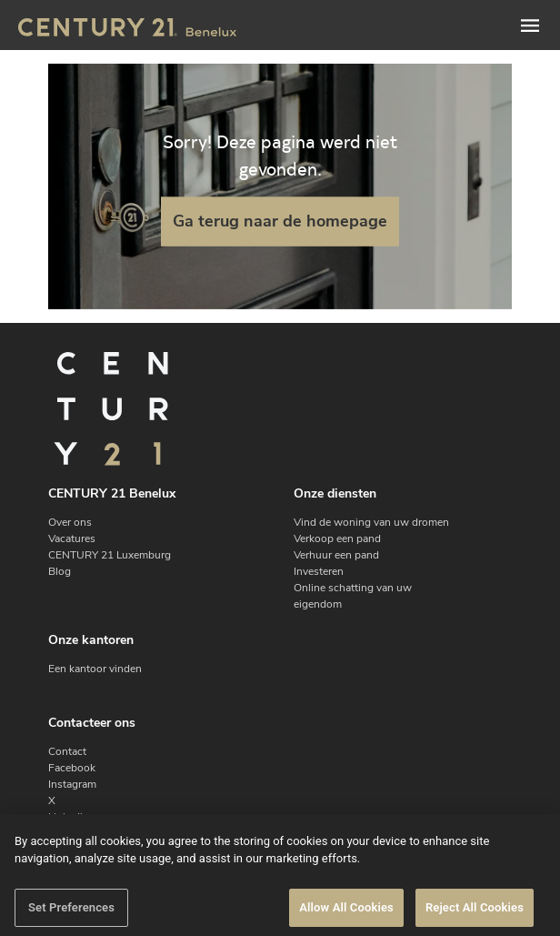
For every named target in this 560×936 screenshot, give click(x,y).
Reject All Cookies (475, 916)
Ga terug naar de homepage (280, 221)
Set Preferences (71, 916)
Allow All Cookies (346, 916)
